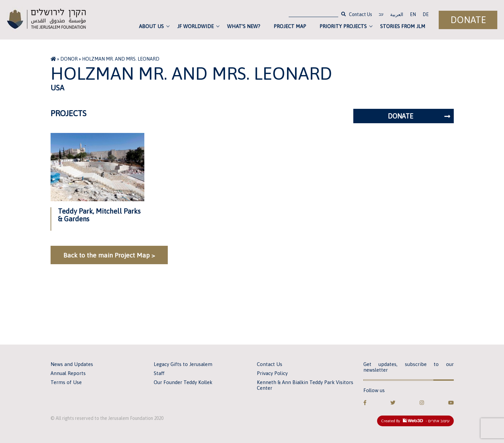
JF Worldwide (195, 26)
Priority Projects (343, 26)
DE (426, 14)
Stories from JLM (403, 26)
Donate (468, 20)
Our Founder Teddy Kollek (183, 382)
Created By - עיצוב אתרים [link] (415, 421)
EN (413, 14)
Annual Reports (68, 373)
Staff (159, 373)
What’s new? (244, 26)
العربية (397, 14)
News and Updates (72, 364)
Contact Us (361, 14)
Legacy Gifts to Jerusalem (183, 364)
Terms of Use (66, 382)
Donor (69, 59)
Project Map (290, 26)
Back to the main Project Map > (109, 255)
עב (381, 15)
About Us (151, 26)
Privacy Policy (272, 373)
